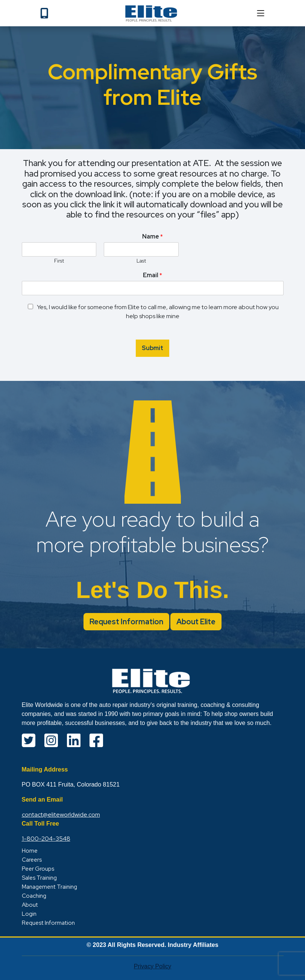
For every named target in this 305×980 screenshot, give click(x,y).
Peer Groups (38, 869)
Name (152, 237)
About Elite (196, 622)
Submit (152, 348)
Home (30, 851)
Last (141, 261)
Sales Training (39, 878)
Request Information (126, 622)
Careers (32, 860)
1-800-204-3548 (46, 839)
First (59, 261)
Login (29, 914)
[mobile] (261, 13)
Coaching (34, 896)
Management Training (49, 887)
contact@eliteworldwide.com (61, 815)
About (30, 905)
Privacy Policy (153, 966)
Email (152, 275)
